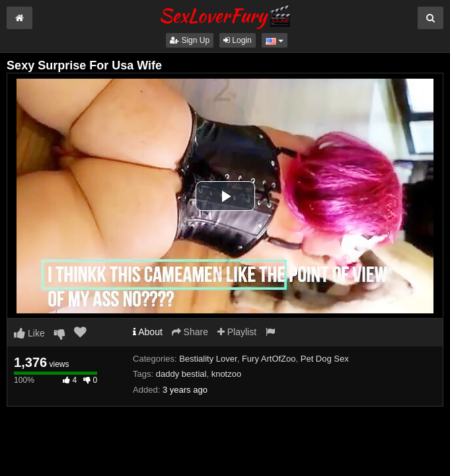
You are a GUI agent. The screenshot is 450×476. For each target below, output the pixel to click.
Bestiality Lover (208, 359)
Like (29, 333)
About (148, 332)
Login (238, 40)
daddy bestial (181, 374)
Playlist (237, 332)
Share (190, 332)
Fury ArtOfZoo (269, 359)
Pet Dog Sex (325, 359)
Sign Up (190, 40)
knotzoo (227, 374)
